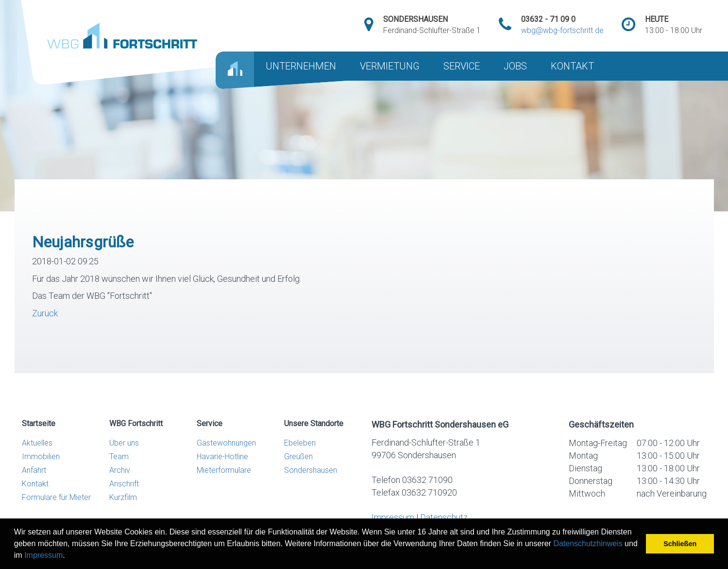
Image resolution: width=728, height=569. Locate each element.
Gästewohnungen (226, 443)
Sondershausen (311, 470)
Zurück (45, 313)
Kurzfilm (123, 497)
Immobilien (41, 457)
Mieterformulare (224, 470)
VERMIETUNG (390, 66)
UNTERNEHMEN (301, 66)
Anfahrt (34, 470)
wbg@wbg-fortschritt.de (562, 30)
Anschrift (124, 484)
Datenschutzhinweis (588, 543)
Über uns (124, 443)
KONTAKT (572, 66)
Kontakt (35, 484)
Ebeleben (300, 443)
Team (119, 457)
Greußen (298, 457)
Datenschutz (444, 517)
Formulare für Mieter (56, 497)
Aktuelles (37, 443)
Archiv (120, 470)
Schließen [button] (680, 544)
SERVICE (462, 66)
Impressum (43, 555)
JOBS (515, 66)
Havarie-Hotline (222, 457)
